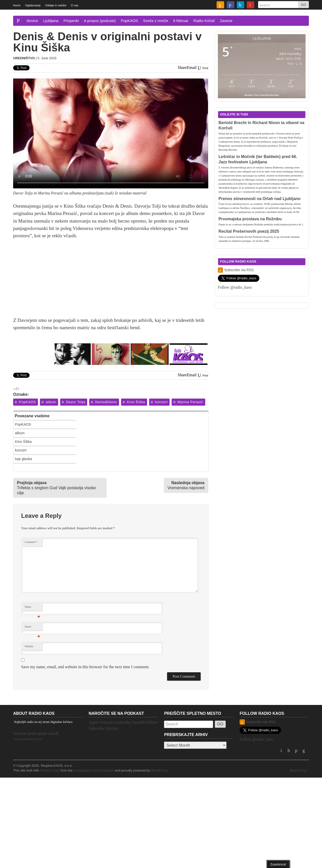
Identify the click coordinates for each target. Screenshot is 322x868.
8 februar (181, 21)
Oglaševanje (33, 5)
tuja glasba (24, 459)
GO (304, 5)
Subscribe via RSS (236, 270)
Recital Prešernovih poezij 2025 (249, 231)
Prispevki (71, 21)
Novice (32, 21)
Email (32, 628)
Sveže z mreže (156, 21)
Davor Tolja (73, 402)
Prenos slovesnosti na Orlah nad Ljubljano (260, 199)
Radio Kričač (204, 21)
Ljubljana (51, 21)
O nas (74, 5)
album (49, 402)
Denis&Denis (104, 402)
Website (29, 646)
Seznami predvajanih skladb (36, 733)
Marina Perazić (188, 402)
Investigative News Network (94, 770)
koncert (159, 402)
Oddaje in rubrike (56, 5)
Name (32, 608)
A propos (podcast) (100, 21)
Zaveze (226, 21)
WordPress (159, 770)
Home (17, 5)
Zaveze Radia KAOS (28, 739)
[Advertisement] (111, 281)
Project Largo (50, 770)
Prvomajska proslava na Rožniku (250, 219)
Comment (31, 542)
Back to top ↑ (299, 770)
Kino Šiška (134, 402)
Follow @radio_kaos (235, 287)
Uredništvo (24, 58)
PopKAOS (129, 21)
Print (202, 68)
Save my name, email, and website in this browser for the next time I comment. (85, 667)
